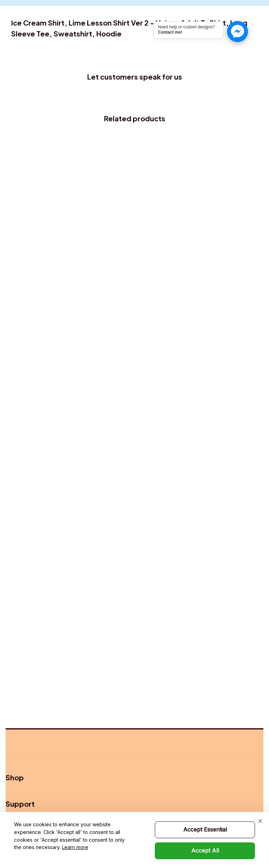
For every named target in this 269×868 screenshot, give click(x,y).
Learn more (75, 847)
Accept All (205, 850)
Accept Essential (205, 829)
